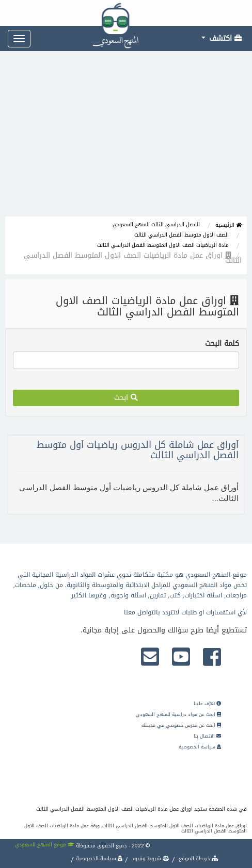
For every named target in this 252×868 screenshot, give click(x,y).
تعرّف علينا (207, 704)
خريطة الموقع (198, 858)
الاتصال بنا (207, 736)
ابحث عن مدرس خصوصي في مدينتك (181, 725)
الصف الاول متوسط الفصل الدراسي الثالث (182, 235)
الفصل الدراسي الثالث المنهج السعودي (156, 224)
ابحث (126, 398)
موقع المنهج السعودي (45, 845)
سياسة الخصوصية (200, 747)
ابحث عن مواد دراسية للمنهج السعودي (178, 714)
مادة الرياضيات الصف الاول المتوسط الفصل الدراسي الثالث (163, 245)
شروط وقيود (150, 858)
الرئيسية (229, 225)
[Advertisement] (126, 139)
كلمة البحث (222, 344)
